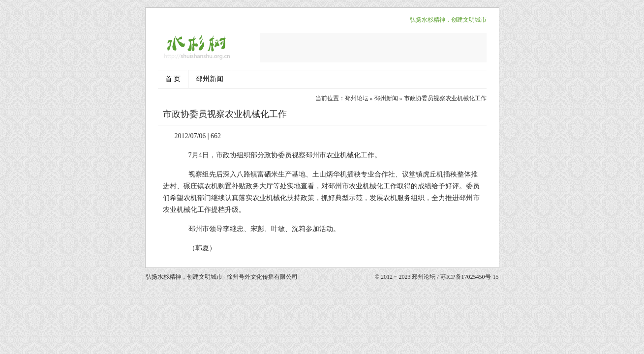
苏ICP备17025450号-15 (470, 277)
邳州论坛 (357, 98)
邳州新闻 (210, 79)
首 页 (173, 79)
